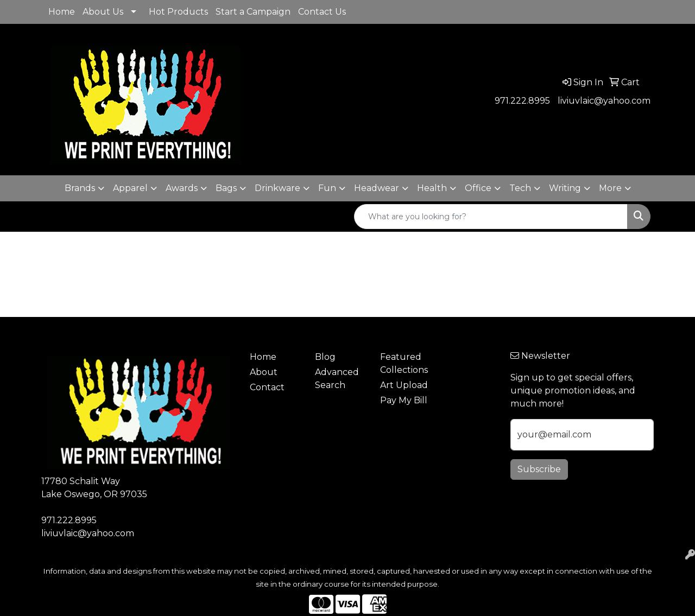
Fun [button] (327, 188)
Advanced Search (337, 379)
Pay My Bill (404, 400)
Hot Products (178, 12)
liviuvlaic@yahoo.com (604, 101)
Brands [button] (80, 188)
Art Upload (404, 385)
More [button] (610, 188)
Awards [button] (182, 188)
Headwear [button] (377, 188)
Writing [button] (565, 188)
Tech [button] (520, 188)
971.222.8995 (522, 101)
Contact (267, 387)
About (264, 372)
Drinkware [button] (277, 188)
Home (62, 12)
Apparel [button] (130, 188)
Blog (325, 357)
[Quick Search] (491, 217)
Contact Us (322, 12)
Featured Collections (404, 363)
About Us (103, 12)
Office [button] (478, 188)
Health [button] (432, 188)
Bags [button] (226, 188)
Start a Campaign (253, 12)
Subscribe (539, 469)
